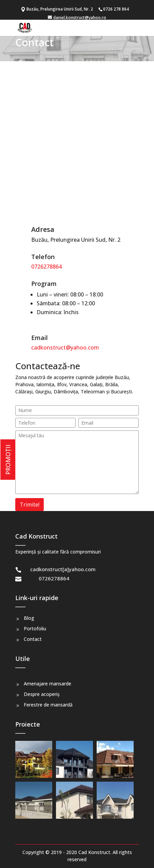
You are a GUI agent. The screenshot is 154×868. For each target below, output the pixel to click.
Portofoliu (35, 628)
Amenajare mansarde (47, 684)
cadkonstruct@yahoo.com (65, 347)
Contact (33, 639)
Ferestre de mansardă (48, 705)
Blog (29, 618)
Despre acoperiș (42, 694)
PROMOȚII (8, 459)
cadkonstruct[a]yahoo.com (63, 569)
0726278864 (46, 267)
